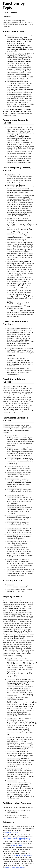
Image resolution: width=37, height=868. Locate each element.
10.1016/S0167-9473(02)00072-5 (22, 855)
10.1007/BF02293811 (17, 845)
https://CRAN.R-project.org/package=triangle (17, 839)
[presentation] (31, 54)
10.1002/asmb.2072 (11, 832)
